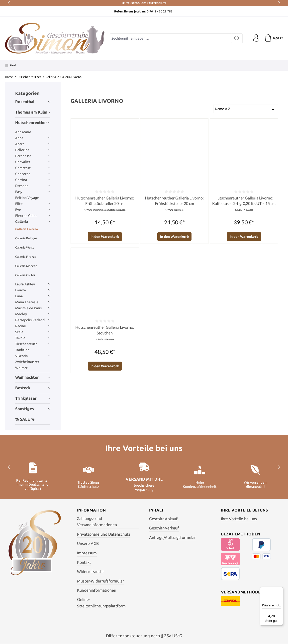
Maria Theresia (33, 302)
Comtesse (33, 168)
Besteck (33, 388)
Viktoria (33, 356)
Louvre (33, 290)
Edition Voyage (27, 198)
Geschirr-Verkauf (164, 528)
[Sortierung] (246, 109)
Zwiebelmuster (27, 362)
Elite (33, 204)
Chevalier (33, 162)
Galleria (33, 222)
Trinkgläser (33, 398)
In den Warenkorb (105, 237)
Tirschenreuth (33, 344)
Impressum (87, 553)
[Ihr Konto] (256, 38)
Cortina (33, 180)
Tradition (22, 350)
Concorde (33, 174)
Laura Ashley (33, 284)
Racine (33, 326)
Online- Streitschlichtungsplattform (101, 603)
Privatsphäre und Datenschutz (104, 534)
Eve (33, 210)
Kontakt (84, 562)
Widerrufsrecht (91, 572)
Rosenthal (33, 102)
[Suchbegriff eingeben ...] (170, 38)
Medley (33, 314)
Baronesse (33, 156)
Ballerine (33, 150)
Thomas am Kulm (33, 112)
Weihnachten (33, 377)
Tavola (33, 338)
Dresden (33, 186)
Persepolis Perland (33, 320)
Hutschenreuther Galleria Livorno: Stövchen (105, 330)
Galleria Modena (26, 266)
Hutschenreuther (33, 123)
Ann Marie (23, 132)
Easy (33, 192)
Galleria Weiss (25, 247)
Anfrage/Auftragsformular (172, 537)
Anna (33, 138)
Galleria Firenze (26, 257)
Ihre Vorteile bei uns (239, 519)
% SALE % (25, 419)
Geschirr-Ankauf (163, 519)
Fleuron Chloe (33, 216)
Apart (33, 144)
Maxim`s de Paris (33, 308)
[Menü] (10, 65)
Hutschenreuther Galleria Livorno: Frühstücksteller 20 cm (105, 201)
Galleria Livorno (27, 229)
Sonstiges (33, 409)
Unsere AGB (88, 543)
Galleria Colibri (25, 275)
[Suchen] (236, 38)
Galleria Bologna (26, 238)
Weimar (21, 368)
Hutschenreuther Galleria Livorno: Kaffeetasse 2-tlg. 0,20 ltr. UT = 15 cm (244, 201)
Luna (33, 296)
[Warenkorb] (274, 38)
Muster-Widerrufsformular (100, 581)
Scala (33, 332)
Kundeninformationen (97, 590)
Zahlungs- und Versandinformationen (97, 522)
